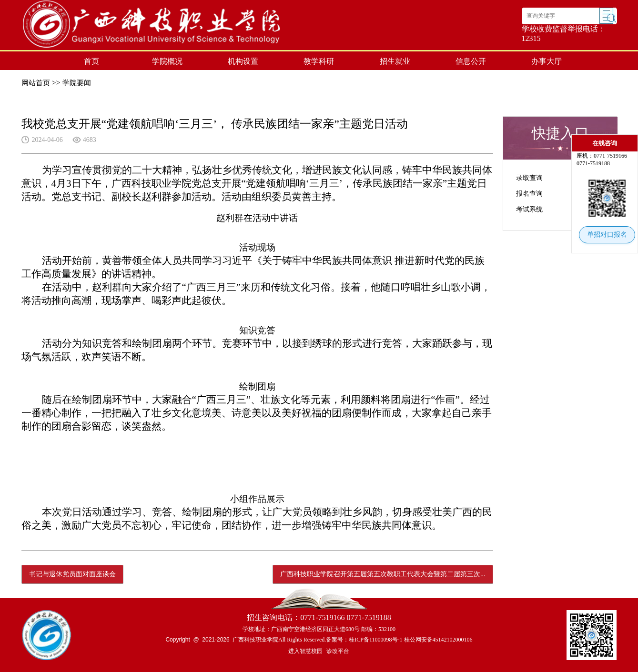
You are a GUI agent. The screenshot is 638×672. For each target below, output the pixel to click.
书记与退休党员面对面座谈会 (72, 574)
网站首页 (36, 83)
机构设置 (243, 61)
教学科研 (319, 61)
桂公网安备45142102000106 (438, 640)
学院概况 (167, 61)
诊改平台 (338, 651)
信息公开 (471, 61)
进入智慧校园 (305, 651)
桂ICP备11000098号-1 (375, 640)
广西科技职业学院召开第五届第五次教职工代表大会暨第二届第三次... (383, 574)
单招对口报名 (607, 235)
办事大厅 (547, 61)
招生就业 (395, 61)
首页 (91, 61)
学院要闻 (77, 83)
